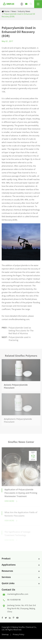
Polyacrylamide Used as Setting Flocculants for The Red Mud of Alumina (21, 330)
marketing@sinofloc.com (18, 594)
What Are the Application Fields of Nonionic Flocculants (21, 515)
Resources (7, 571)
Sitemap (5, 634)
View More (11, 502)
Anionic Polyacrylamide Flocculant (16, 385)
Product (6, 559)
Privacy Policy (18, 634)
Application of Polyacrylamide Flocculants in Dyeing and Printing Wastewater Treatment (21, 494)
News (14, 11)
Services (6, 577)
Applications (9, 565)
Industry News (24, 11)
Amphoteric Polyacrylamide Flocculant (18, 420)
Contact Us (8, 589)
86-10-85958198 (14, 600)
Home (7, 11)
